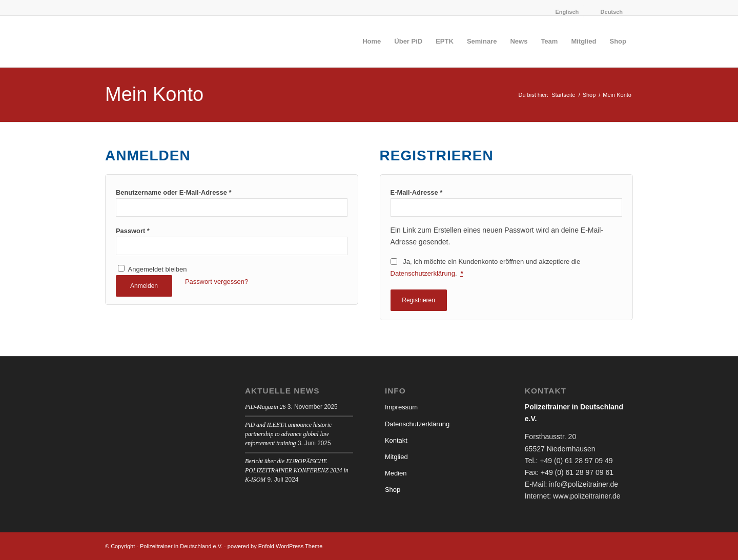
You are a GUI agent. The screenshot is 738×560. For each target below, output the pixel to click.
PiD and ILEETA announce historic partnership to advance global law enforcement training (288, 434)
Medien (396, 473)
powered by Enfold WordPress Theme (275, 546)
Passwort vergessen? (217, 282)
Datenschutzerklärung (423, 273)
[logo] (182, 42)
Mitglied (396, 457)
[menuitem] (562, 12)
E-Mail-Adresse (417, 192)
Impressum (401, 407)
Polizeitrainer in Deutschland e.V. (181, 546)
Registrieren (418, 300)
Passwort (133, 231)
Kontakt (396, 440)
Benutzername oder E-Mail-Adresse (173, 192)
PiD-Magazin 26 (265, 407)
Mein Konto (154, 94)
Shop (393, 490)
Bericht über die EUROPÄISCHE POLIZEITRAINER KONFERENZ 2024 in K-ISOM (297, 470)
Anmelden (144, 286)
